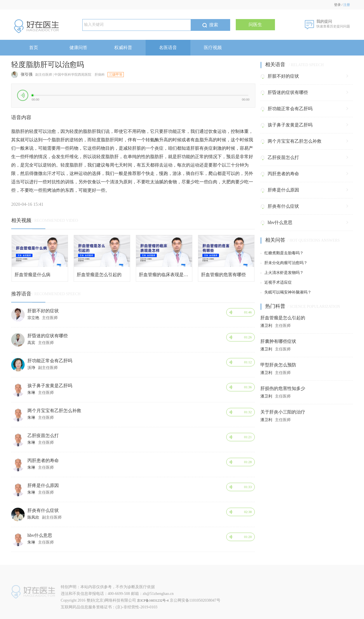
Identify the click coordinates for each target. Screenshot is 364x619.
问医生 (255, 25)
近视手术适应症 (276, 282)
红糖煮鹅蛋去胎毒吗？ (282, 253)
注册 (347, 5)
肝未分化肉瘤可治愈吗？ (284, 263)
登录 (337, 5)
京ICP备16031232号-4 (153, 600)
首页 (34, 48)
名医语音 (168, 48)
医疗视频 (213, 48)
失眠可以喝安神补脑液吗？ (286, 292)
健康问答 (78, 48)
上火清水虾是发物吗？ (282, 273)
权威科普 (123, 48)
